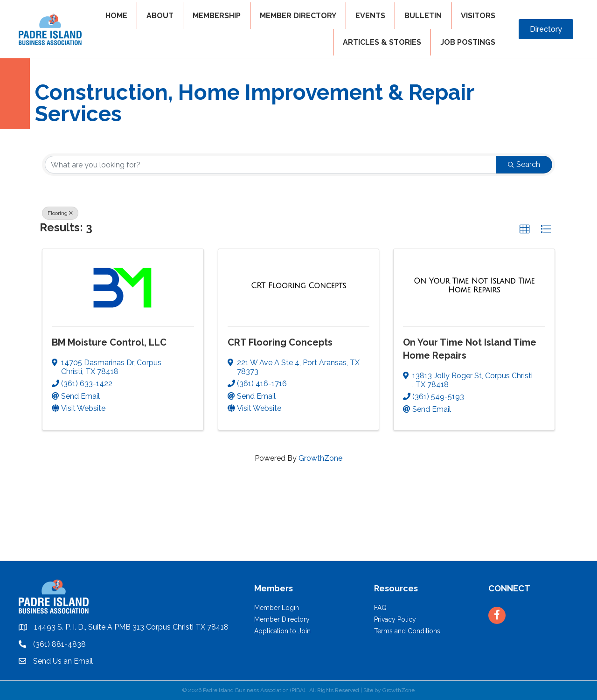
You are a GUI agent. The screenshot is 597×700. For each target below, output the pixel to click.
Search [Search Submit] (524, 164)
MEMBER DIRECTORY (298, 16)
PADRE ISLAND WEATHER (298, 526)
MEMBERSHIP (217, 16)
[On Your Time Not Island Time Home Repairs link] (474, 286)
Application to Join (282, 631)
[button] (525, 229)
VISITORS (478, 16)
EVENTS (370, 16)
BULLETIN (423, 16)
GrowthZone (320, 458)
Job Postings (468, 42)
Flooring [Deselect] (60, 213)
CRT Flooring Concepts (280, 342)
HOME (116, 16)
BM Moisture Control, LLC (109, 342)
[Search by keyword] (271, 165)
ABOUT (160, 16)
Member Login (277, 608)
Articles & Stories (382, 42)
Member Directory (282, 619)
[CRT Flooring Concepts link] (298, 286)
